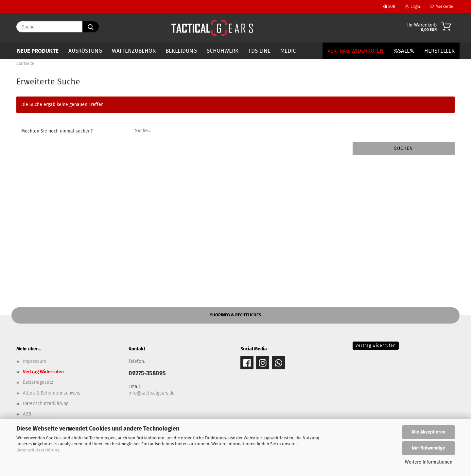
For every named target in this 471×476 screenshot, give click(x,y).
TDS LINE (259, 51)
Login (412, 7)
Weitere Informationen (429, 462)
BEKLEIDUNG (181, 51)
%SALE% (404, 51)
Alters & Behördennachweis (52, 393)
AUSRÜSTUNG (85, 51)
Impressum (35, 361)
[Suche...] (91, 27)
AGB (27, 414)
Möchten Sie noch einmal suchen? (57, 131)
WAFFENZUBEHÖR (134, 51)
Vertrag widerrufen (376, 345)
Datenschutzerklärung (38, 450)
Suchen (404, 148)
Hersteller (439, 51)
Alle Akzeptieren (428, 432)
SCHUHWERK (223, 51)
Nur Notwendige (428, 448)
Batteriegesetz (38, 382)
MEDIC (288, 51)
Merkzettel (442, 7)
